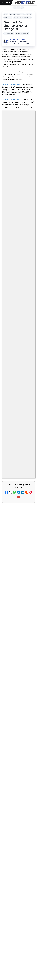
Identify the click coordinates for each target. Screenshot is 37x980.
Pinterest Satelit (19, 849)
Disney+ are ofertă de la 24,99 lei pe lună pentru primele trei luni (14, 457)
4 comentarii (9, 34)
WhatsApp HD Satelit (18, 825)
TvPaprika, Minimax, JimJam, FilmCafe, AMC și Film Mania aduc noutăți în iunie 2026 (18, 623)
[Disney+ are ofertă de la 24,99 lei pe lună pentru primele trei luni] (29, 459)
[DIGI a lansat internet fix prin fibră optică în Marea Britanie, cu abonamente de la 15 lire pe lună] (29, 484)
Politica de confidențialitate (19, 901)
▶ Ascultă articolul (22, 34)
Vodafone (22, 873)
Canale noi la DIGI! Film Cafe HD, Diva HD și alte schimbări (13, 408)
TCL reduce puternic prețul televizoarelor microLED (12, 511)
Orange (29, 14)
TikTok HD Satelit (18, 837)
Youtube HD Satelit (18, 831)
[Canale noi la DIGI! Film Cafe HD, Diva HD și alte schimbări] (29, 409)
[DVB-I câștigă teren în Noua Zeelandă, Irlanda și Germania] (29, 562)
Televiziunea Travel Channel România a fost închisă (12, 432)
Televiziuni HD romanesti (22, 18)
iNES (29, 873)
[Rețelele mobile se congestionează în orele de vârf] (18, 691)
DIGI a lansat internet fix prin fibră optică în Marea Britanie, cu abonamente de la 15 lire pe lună (13, 484)
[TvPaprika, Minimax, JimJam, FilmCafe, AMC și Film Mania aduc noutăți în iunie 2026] (18, 636)
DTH (6, 14)
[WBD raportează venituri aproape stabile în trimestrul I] (29, 537)
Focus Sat (19, 870)
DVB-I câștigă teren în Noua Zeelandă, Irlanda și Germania (14, 561)
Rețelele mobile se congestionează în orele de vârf (18, 679)
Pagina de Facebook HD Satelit (19, 809)
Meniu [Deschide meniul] (6, 3)
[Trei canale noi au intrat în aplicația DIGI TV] (29, 384)
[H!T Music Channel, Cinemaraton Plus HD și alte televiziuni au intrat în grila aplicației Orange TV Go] (29, 587)
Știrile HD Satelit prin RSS (19, 855)
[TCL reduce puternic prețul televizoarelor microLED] (29, 513)
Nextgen (28, 870)
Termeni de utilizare (18, 894)
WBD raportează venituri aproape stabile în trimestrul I (13, 536)
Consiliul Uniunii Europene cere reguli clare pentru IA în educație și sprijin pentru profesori (18, 651)
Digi (5, 870)
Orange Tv (8, 18)
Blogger (21, 913)
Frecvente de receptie (17, 14)
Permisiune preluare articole (18, 888)
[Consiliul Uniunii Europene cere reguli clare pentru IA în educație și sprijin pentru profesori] (18, 665)
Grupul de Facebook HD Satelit (19, 818)
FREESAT (11, 870)
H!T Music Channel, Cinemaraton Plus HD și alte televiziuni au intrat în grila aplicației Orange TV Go (14, 588)
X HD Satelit (18, 843)
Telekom (14, 873)
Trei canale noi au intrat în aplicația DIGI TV (13, 383)
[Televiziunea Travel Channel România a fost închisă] (29, 434)
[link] (18, 357)
